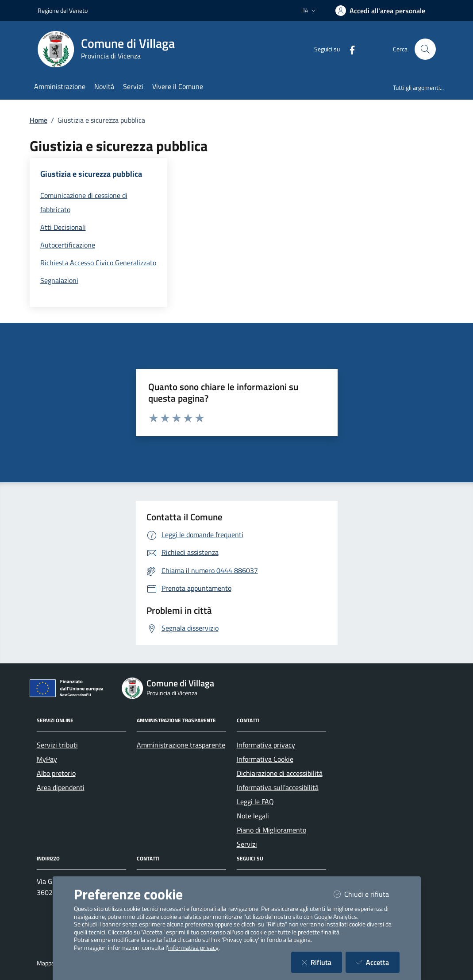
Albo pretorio (56, 773)
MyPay (47, 759)
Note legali (253, 816)
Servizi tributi (57, 745)
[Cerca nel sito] (425, 49)
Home (38, 120)
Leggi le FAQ (255, 802)
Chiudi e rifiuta (367, 894)
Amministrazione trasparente (181, 745)
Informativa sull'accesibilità (278, 787)
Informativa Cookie (265, 759)
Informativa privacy (266, 745)
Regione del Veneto (63, 10)
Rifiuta (322, 962)
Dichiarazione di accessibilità (280, 773)
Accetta (378, 962)
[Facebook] (349, 49)
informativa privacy (193, 948)
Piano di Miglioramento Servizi (271, 837)
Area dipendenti (61, 787)
